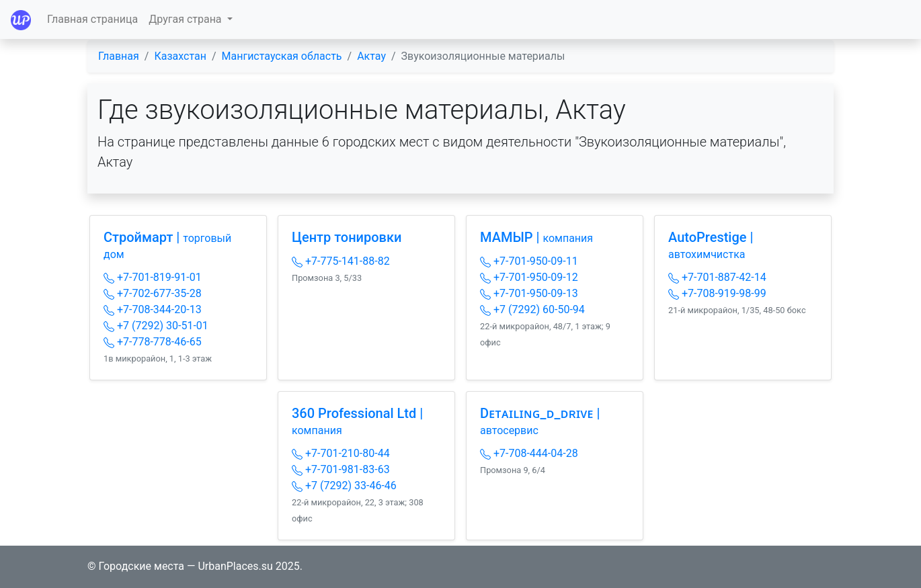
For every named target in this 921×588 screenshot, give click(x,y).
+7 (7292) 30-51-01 (156, 326)
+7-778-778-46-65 (153, 342)
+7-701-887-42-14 (717, 277)
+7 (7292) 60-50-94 (532, 309)
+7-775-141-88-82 (341, 261)
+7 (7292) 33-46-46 (344, 486)
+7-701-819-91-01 (153, 277)
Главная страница (92, 19)
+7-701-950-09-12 (529, 277)
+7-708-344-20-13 (153, 309)
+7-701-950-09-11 (529, 261)
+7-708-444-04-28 (529, 453)
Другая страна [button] (186, 19)
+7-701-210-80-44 (341, 453)
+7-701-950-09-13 (529, 293)
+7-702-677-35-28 (153, 293)
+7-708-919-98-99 (717, 293)
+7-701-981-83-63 (341, 469)
